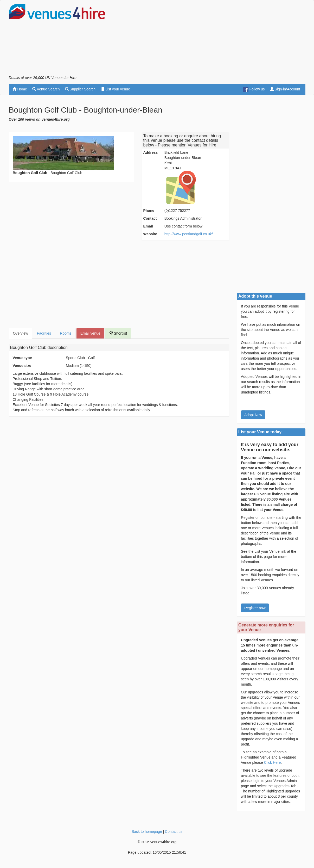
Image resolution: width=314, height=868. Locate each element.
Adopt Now (253, 415)
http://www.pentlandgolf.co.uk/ (189, 234)
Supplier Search (80, 89)
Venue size (22, 366)
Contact (150, 218)
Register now (255, 608)
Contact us (174, 832)
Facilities (44, 333)
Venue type (22, 358)
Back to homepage (147, 832)
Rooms (66, 333)
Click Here (273, 762)
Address (150, 152)
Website (150, 234)
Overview (21, 333)
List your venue (115, 89)
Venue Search (46, 89)
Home (20, 89)
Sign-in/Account (285, 89)
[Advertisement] (211, 39)
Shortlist (118, 333)
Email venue (90, 333)
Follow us (254, 90)
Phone (149, 211)
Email (148, 226)
